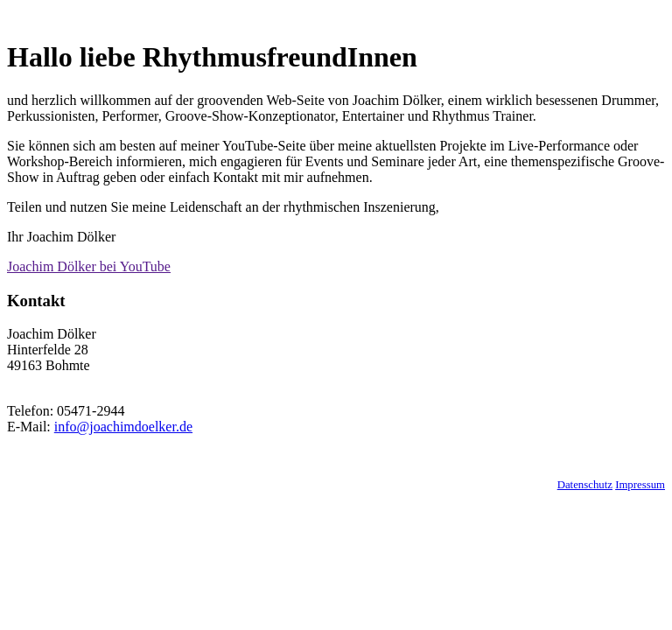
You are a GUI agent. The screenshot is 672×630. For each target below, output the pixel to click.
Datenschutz (585, 485)
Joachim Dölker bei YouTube (89, 266)
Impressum (640, 485)
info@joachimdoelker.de (123, 427)
